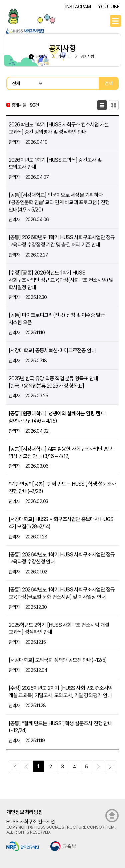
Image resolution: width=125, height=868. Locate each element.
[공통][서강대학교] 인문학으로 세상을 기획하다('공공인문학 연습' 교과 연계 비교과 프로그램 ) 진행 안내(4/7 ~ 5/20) (59, 202)
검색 (109, 83)
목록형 (102, 105)
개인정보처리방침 (25, 812)
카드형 (114, 105)
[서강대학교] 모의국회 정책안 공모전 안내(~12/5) (58, 660)
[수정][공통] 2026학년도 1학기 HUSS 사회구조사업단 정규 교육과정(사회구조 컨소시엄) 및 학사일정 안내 (61, 280)
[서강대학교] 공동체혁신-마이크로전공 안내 (52, 350)
